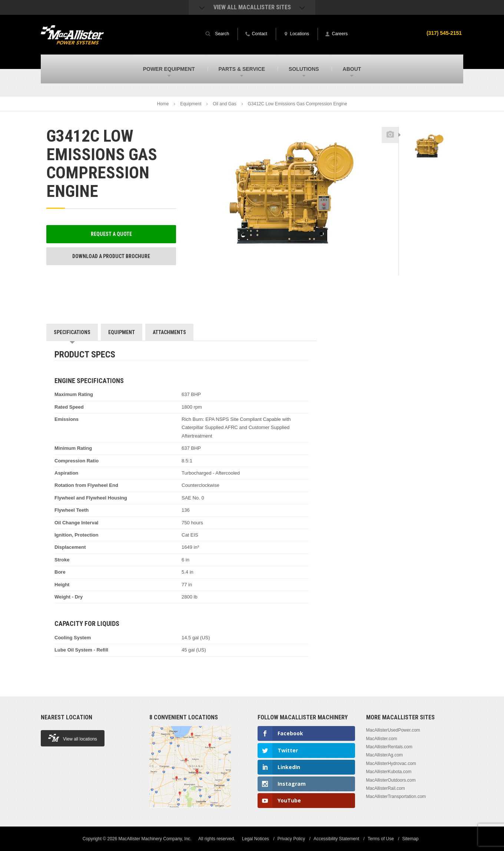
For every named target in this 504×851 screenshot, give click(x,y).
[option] (428, 147)
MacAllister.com (382, 739)
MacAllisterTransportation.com (396, 796)
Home (163, 104)
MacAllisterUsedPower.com (393, 730)
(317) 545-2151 (444, 33)
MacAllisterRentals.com (389, 747)
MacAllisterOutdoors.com (391, 780)
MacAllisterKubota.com (389, 772)
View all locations (73, 738)
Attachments (169, 332)
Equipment (191, 104)
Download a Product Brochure (111, 256)
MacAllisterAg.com (384, 755)
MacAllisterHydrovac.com (391, 763)
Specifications (72, 332)
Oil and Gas (224, 104)
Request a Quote (111, 234)
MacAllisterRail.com (386, 788)
